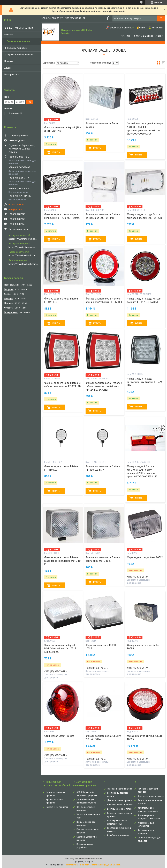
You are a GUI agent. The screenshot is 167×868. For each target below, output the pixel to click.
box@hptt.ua (15, 210)
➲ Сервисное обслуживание (19, 55)
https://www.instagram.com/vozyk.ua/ (23, 247)
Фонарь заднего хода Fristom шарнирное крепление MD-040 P (62, 561)
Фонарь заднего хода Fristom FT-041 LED (61, 300)
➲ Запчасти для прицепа (17, 41)
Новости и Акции (143, 36)
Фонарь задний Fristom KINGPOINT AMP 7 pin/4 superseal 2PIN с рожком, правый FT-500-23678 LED (142, 472)
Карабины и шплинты (118, 835)
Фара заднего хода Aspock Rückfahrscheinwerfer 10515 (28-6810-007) (60, 649)
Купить (56, 152)
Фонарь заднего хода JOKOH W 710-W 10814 (103, 738)
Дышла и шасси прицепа (120, 800)
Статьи (159, 36)
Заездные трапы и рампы (151, 796)
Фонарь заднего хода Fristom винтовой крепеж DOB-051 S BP (145, 216)
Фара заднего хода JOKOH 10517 (101, 647)
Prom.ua (98, 859)
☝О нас (141, 28)
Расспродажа (11, 74)
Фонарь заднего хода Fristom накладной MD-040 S (103, 559)
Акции (7, 68)
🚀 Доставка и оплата (119, 28)
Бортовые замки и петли (119, 809)
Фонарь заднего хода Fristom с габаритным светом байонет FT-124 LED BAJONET (104, 386)
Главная (8, 35)
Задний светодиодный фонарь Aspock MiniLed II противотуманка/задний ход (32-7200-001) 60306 (145, 128)
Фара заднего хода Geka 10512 (145, 557)
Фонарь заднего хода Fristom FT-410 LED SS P (103, 468)
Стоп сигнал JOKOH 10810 (59, 736)
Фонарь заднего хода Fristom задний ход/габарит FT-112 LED (104, 300)
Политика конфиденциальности (106, 865)
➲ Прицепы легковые (16, 48)
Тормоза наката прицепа (120, 789)
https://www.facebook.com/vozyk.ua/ (23, 264)
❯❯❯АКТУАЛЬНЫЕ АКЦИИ (19, 28)
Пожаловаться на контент (77, 865)
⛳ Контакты (156, 28)
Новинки (9, 61)
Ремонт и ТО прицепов (57, 807)
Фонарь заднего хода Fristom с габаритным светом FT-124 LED (62, 385)
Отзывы (125, 36)
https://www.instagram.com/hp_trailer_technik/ (23, 239)
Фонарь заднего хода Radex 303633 (102, 125)
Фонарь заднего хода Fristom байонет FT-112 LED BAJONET (144, 300)
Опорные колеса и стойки (120, 805)
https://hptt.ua (16, 205)
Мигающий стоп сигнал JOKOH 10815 (144, 738)
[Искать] (161, 18)
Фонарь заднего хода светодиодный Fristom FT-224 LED (145, 382)
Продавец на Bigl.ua (84, 862)
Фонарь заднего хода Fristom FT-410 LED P (61, 468)
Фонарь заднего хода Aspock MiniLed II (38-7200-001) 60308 (62, 216)
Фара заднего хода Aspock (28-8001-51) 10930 (63, 129)
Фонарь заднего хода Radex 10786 (143, 647)
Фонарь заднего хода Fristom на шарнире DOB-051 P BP (103, 216)
